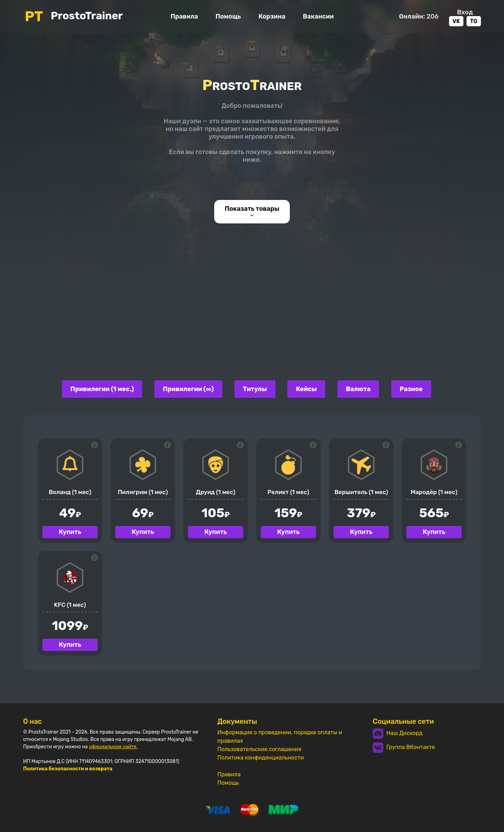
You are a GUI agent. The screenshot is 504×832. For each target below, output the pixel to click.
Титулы (255, 389)
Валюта (358, 389)
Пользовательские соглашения (259, 749)
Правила (184, 16)
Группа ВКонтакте (404, 748)
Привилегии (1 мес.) (102, 389)
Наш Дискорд (398, 734)
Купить (70, 532)
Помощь (228, 16)
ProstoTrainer (73, 16)
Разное (411, 389)
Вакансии (318, 16)
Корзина (272, 16)
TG (474, 21)
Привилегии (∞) (188, 389)
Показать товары (252, 212)
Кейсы (306, 389)
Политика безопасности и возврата (68, 769)
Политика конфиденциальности (261, 758)
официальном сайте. (113, 747)
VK (456, 21)
